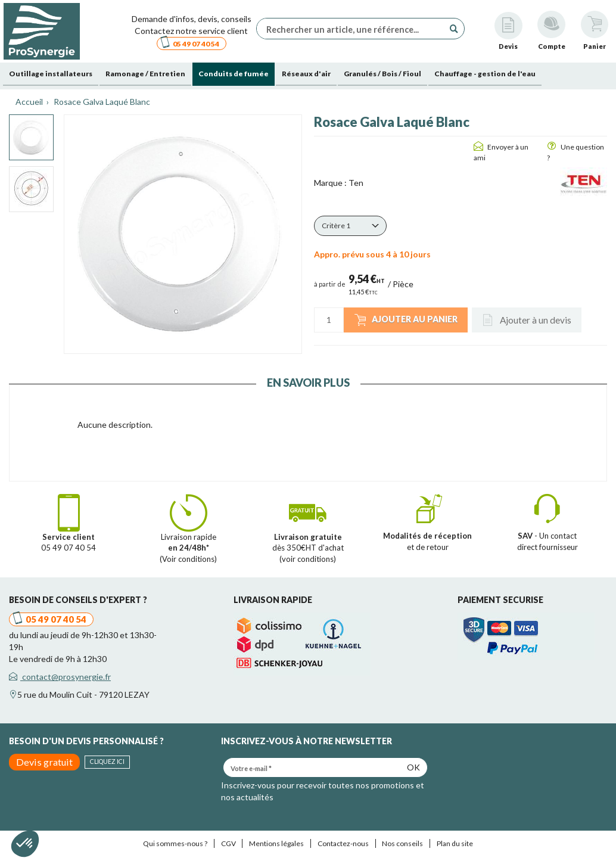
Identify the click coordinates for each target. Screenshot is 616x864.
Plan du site (455, 843)
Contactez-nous (343, 843)
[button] (350, 226)
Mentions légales (276, 843)
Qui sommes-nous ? (175, 843)
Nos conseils (402, 843)
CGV (228, 843)
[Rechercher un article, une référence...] (353, 29)
